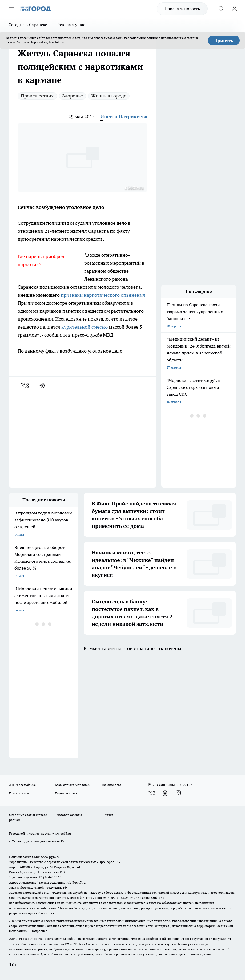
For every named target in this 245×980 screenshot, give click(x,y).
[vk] (26, 385)
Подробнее (39, 931)
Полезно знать (66, 793)
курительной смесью (85, 327)
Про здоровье (111, 785)
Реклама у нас (71, 25)
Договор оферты (69, 815)
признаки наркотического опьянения (103, 295)
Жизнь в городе (109, 96)
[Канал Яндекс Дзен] (178, 793)
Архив (109, 815)
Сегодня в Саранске (28, 25)
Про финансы (19, 793)
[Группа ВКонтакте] (152, 793)
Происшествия (37, 96)
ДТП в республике (22, 785)
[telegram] (44, 385)
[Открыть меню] (11, 9)
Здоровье (73, 96)
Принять (224, 40)
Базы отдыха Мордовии (73, 785)
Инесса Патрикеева (124, 117)
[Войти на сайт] (234, 9)
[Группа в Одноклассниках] (165, 793)
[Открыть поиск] (221, 9)
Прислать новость (182, 9)
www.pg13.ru (62, 833)
